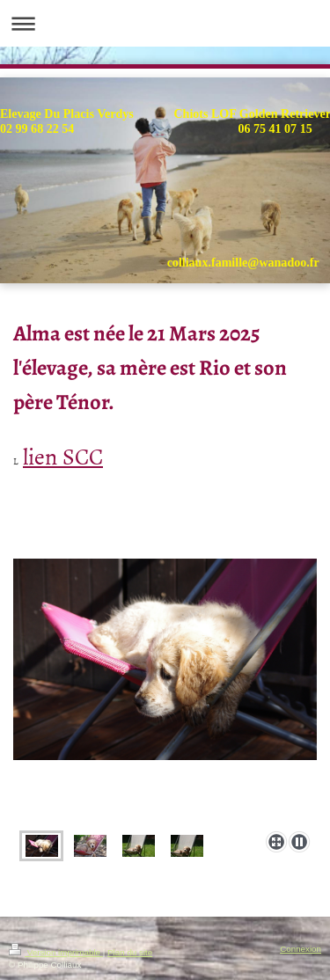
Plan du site (130, 952)
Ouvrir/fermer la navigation (165, 23)
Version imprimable (56, 952)
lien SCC (63, 455)
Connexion (301, 949)
